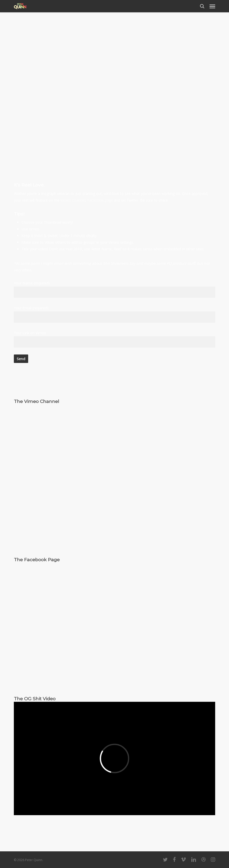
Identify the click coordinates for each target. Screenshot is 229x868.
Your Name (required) (114, 289)
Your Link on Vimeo (114, 339)
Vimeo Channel (73, 200)
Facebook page (100, 200)
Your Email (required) (114, 314)
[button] (212, 6)
